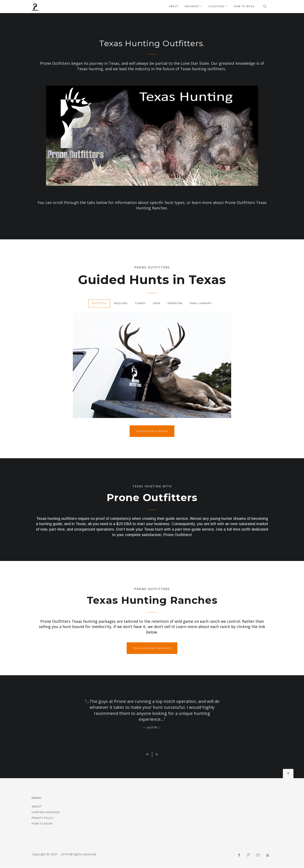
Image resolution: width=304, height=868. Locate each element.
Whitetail (99, 303)
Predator (175, 303)
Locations (216, 6)
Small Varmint (201, 303)
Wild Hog (121, 303)
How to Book (244, 6)
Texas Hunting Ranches (152, 648)
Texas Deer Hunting (152, 431)
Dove (157, 303)
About (174, 6)
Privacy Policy (43, 818)
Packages (192, 6)
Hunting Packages (46, 812)
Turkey (140, 303)
